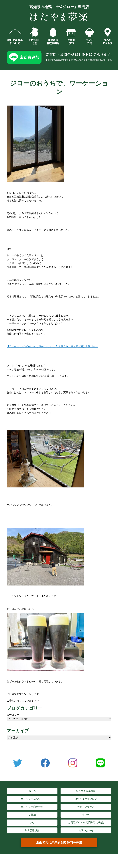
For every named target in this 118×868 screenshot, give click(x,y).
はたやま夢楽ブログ (86, 799)
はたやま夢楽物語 (86, 791)
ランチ (86, 815)
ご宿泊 (32, 815)
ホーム (32, 791)
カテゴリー (13, 715)
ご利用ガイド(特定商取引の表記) (86, 822)
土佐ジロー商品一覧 (32, 807)
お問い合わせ (86, 830)
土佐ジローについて (32, 799)
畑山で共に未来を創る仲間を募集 (59, 842)
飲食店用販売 (32, 830)
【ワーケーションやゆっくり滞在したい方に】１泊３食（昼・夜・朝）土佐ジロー (52, 346)
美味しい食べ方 (86, 807)
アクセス (32, 822)
